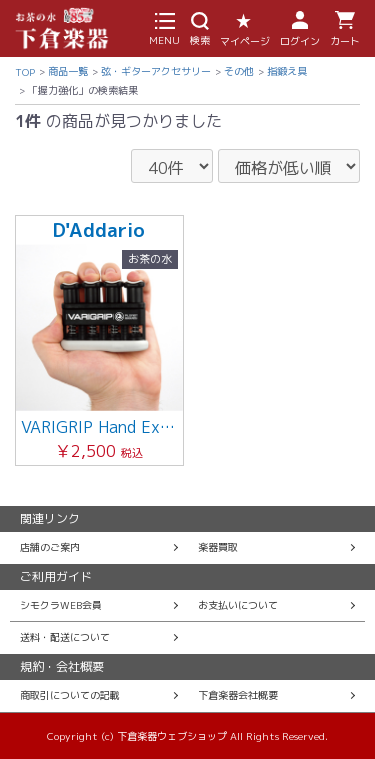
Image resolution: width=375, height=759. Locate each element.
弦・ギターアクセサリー (156, 71)
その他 (239, 71)
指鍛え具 (287, 71)
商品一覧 (68, 71)
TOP (25, 72)
